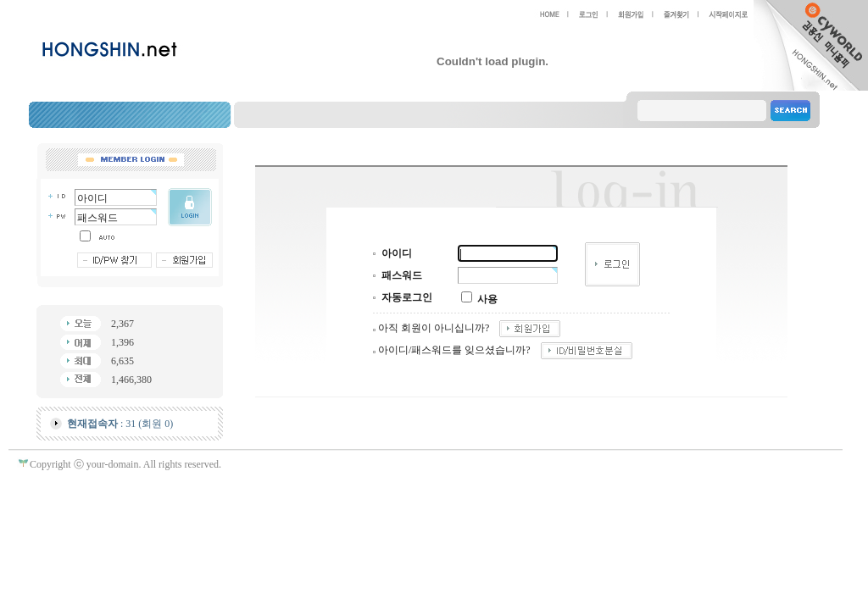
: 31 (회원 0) (120, 424)
